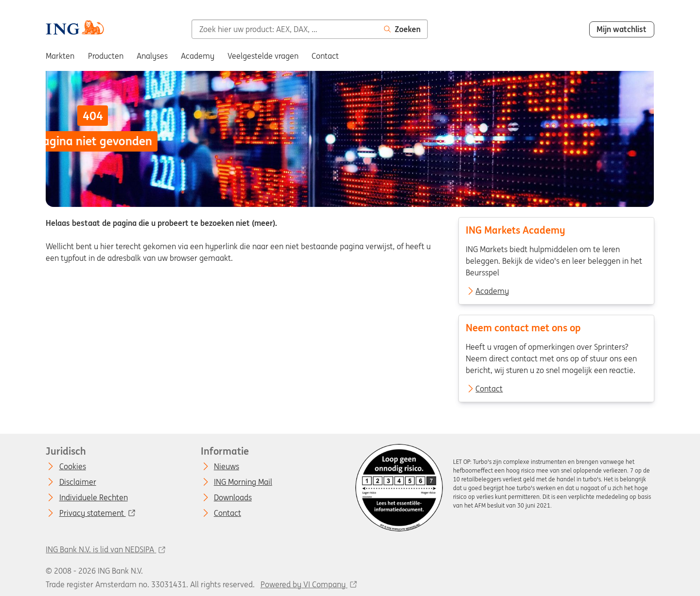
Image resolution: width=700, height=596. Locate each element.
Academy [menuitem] (198, 56)
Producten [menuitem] (106, 56)
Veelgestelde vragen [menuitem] (263, 56)
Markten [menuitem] (60, 56)
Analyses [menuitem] (152, 56)
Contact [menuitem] (325, 56)
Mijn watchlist (621, 29)
